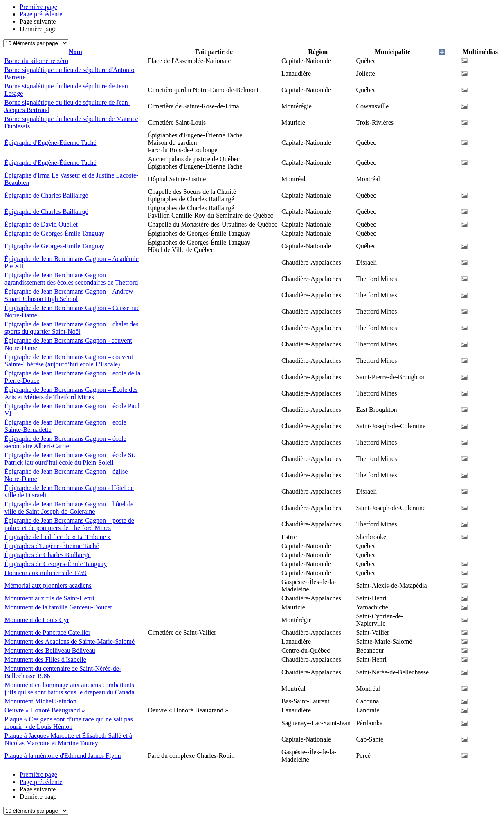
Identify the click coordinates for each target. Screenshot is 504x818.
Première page (38, 7)
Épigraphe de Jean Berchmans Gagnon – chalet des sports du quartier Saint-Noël (71, 328)
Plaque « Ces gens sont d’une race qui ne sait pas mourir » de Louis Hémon (69, 723)
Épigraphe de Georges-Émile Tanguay (54, 233)
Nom (75, 52)
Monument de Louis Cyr (37, 620)
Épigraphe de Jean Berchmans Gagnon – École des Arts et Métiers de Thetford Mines (71, 393)
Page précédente (41, 14)
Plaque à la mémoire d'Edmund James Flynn (63, 756)
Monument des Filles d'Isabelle (45, 660)
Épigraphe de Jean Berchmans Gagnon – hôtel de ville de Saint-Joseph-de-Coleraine (69, 508)
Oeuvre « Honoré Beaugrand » (45, 710)
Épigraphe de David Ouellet (41, 224)
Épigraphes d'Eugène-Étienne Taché (52, 546)
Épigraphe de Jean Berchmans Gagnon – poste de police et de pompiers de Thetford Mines (69, 524)
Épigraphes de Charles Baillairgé (48, 555)
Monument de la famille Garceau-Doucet (58, 607)
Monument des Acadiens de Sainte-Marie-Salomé (70, 642)
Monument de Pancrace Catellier (47, 633)
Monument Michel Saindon (40, 701)
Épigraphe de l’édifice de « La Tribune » (58, 537)
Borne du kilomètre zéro (36, 61)
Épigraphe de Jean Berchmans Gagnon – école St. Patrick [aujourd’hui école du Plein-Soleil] (70, 459)
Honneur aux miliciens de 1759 (46, 573)
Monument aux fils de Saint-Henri (49, 598)
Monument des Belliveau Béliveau (50, 651)
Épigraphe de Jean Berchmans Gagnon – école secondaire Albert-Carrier (65, 442)
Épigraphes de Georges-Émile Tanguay (56, 564)
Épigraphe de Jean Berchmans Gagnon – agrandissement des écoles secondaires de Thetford (71, 279)
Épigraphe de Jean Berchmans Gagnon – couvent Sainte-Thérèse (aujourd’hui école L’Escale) (69, 361)
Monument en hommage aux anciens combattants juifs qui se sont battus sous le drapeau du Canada (70, 689)
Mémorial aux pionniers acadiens (48, 585)
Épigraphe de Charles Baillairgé (46, 195)
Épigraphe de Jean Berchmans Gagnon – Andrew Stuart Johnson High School (69, 295)
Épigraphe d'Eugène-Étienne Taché (50, 143)
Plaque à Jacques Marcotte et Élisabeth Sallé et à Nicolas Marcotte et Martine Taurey (68, 739)
